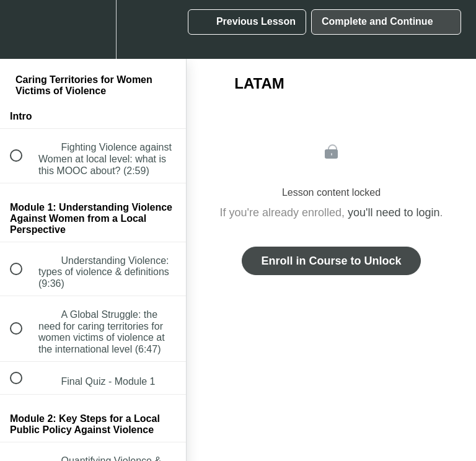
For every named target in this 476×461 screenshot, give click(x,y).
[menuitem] (93, 29)
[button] (23, 29)
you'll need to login (394, 213)
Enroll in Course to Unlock (331, 261)
